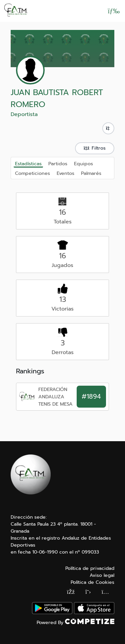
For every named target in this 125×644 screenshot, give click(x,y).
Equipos (83, 163)
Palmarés (91, 173)
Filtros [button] (95, 148)
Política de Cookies (92, 582)
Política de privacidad (90, 568)
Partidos (58, 163)
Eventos (65, 173)
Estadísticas (28, 164)
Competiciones (32, 173)
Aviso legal (102, 575)
